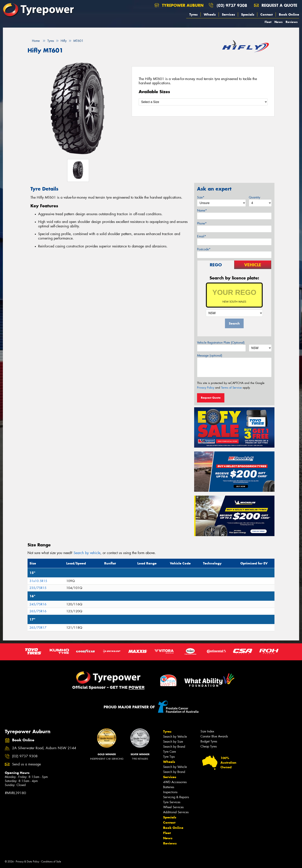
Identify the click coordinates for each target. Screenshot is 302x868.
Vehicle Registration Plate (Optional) (221, 343)
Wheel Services (173, 807)
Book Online (289, 14)
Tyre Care (169, 752)
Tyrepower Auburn (179, 5)
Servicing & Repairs (176, 797)
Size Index (207, 731)
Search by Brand (174, 747)
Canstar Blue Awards (214, 736)
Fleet (268, 22)
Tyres (193, 14)
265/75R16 (38, 611)
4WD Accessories (175, 782)
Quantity (255, 197)
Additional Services (176, 812)
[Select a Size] (203, 102)
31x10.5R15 (38, 581)
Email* (202, 236)
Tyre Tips (169, 757)
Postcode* (204, 249)
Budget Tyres (209, 741)
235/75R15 (38, 588)
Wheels (210, 14)
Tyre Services (172, 802)
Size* (201, 197)
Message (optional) (210, 356)
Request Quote (211, 398)
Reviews (292, 22)
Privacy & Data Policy (27, 862)
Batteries (169, 787)
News (279, 22)
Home (34, 41)
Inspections (170, 792)
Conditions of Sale (51, 862)
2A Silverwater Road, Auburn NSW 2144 (44, 748)
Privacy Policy (206, 388)
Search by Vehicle (175, 737)
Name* (202, 210)
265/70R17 (38, 628)
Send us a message (26, 764)
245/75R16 (38, 604)
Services (228, 14)
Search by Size (173, 742)
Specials (248, 14)
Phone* (202, 223)
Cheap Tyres (209, 746)
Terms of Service (231, 388)
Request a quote (276, 5)
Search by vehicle (87, 553)
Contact (267, 14)
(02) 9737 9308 (232, 5)
